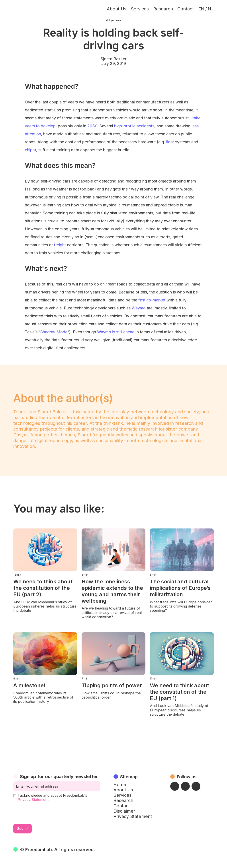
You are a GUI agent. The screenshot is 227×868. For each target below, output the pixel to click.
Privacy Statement (33, 800)
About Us (117, 9)
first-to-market (152, 300)
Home (120, 785)
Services (140, 9)
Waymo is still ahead (116, 332)
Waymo (139, 308)
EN (201, 9)
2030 (92, 126)
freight (60, 245)
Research (163, 9)
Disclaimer (124, 811)
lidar (170, 142)
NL (211, 9)
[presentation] (47, 813)
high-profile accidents (134, 126)
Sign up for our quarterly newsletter (59, 777)
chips (30, 150)
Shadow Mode (54, 332)
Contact (186, 9)
